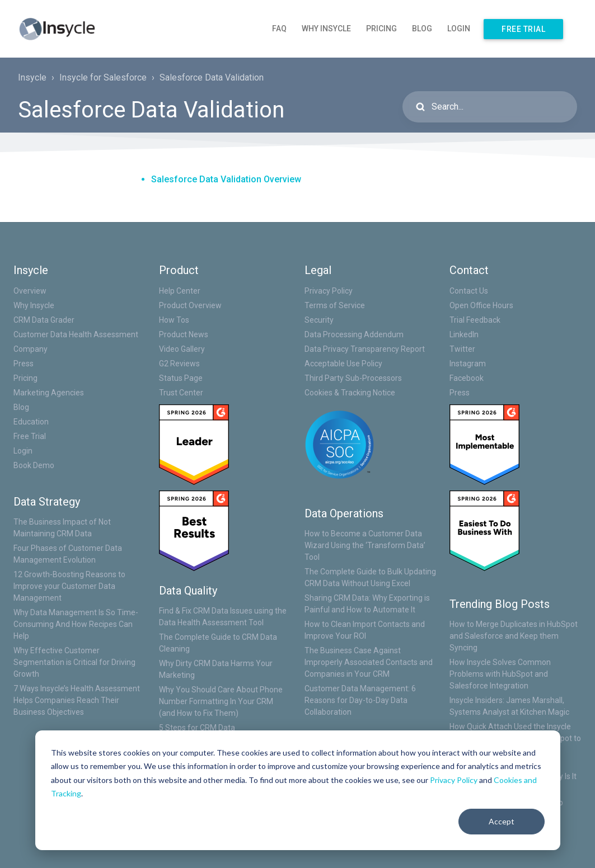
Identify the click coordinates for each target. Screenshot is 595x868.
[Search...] (490, 107)
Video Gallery (182, 349)
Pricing (381, 29)
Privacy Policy (454, 780)
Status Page (181, 378)
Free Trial (523, 29)
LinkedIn (464, 334)
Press (24, 364)
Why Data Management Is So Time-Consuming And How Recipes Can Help (76, 624)
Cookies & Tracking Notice (350, 393)
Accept (502, 821)
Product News (184, 334)
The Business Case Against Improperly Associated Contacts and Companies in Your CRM (369, 662)
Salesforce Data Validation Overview (226, 179)
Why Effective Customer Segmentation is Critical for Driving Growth (74, 662)
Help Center (180, 291)
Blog (422, 29)
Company (31, 349)
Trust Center (181, 393)
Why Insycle (326, 29)
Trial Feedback (475, 320)
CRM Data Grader (44, 320)
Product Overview (190, 305)
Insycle (32, 77)
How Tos (174, 320)
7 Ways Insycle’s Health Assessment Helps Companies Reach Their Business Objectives (77, 700)
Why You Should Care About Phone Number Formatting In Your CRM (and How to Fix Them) (221, 701)
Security (319, 320)
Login (459, 29)
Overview (30, 291)
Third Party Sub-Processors (353, 378)
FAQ (279, 29)
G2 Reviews (179, 364)
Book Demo (34, 465)
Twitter (462, 349)
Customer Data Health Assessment (76, 334)
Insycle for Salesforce (103, 77)
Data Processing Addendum (354, 334)
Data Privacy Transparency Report (365, 349)
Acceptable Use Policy (343, 364)
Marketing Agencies (49, 393)
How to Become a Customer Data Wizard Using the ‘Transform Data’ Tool (365, 545)
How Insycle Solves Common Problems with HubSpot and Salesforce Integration (500, 674)
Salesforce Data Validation (212, 77)
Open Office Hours (481, 305)
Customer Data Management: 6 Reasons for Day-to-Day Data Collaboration (360, 700)
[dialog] (298, 790)
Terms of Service (335, 305)
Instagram (468, 364)
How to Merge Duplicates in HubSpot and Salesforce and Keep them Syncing (514, 636)
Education (31, 422)
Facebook (467, 378)
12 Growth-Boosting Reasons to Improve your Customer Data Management (69, 586)
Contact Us (469, 291)
